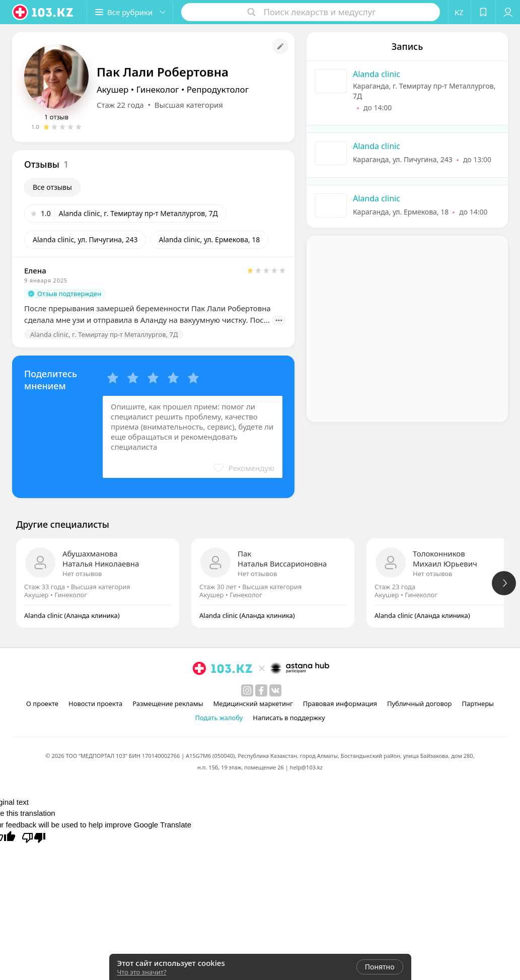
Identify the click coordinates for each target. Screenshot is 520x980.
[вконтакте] (275, 690)
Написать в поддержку (289, 718)
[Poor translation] (34, 837)
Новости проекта (95, 704)
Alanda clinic (377, 74)
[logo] (43, 12)
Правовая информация (340, 704)
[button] (130, 12)
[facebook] (261, 690)
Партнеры (478, 704)
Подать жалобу (219, 718)
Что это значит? (142, 972)
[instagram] (247, 690)
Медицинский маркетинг (253, 704)
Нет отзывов (82, 574)
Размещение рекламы (168, 704)
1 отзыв (56, 117)
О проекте (42, 704)
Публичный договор (419, 704)
